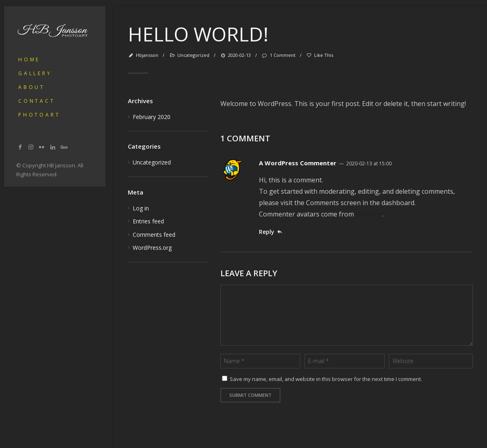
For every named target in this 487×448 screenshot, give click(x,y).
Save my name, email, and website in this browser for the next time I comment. (326, 379)
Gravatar (369, 214)
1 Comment (278, 55)
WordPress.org (152, 248)
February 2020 (152, 117)
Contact (37, 101)
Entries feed (148, 221)
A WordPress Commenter (298, 163)
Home (29, 60)
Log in (141, 208)
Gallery (35, 73)
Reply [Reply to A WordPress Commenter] (267, 232)
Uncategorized (193, 55)
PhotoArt (39, 115)
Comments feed (154, 235)
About (32, 87)
